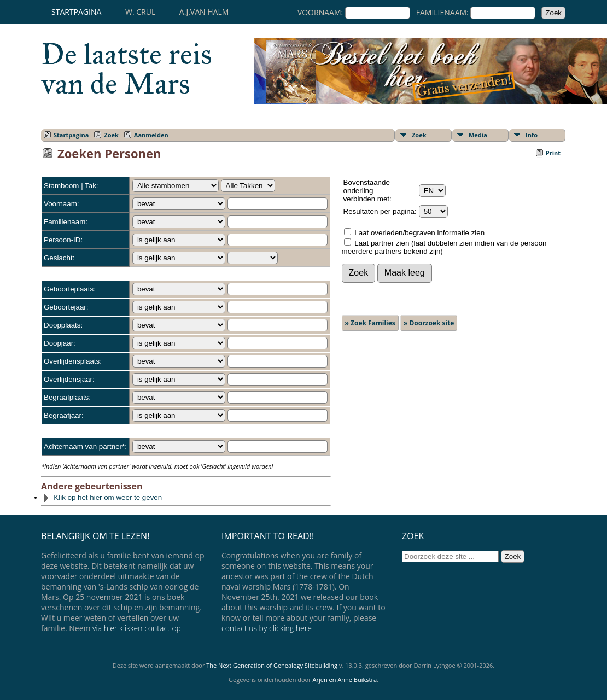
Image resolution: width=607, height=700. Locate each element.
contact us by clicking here (267, 628)
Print (553, 153)
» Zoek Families (370, 323)
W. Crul (140, 12)
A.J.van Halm (204, 12)
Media (478, 135)
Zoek (111, 135)
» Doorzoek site (429, 323)
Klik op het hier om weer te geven (102, 497)
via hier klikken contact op (137, 628)
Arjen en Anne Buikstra (345, 679)
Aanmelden (151, 135)
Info (532, 135)
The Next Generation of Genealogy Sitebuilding (272, 665)
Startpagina (76, 12)
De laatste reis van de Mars (127, 69)
